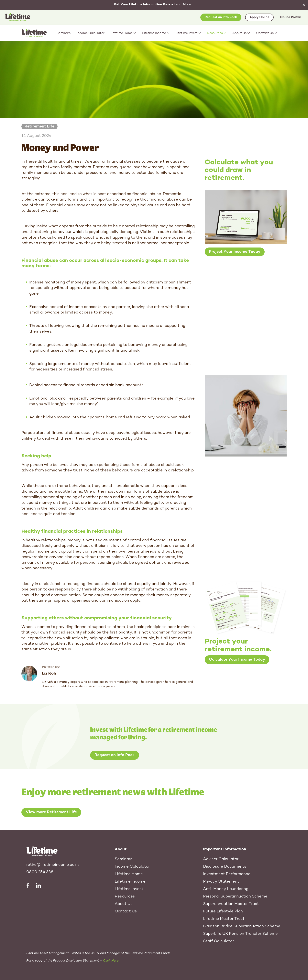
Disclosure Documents (225, 867)
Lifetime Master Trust (224, 919)
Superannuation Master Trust (231, 904)
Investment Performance (227, 874)
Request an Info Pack (221, 17)
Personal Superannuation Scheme (235, 897)
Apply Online (259, 17)
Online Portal (290, 17)
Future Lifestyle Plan (223, 911)
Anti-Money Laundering (226, 889)
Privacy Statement (221, 882)
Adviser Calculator (221, 859)
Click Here (111, 961)
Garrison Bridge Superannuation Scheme (242, 926)
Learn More (152, 5)
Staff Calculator (219, 941)
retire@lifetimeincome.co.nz (53, 865)
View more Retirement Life (51, 812)
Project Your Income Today (235, 252)
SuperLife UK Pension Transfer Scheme (240, 934)
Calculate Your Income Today (237, 660)
